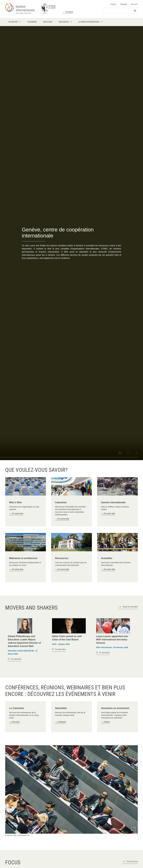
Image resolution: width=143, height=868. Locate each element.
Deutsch (134, 4)
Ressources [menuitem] (64, 22)
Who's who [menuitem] (48, 22)
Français (124, 4)
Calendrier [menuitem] (32, 22)
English (113, 4)
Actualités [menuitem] (13, 22)
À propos (69, 12)
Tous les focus (132, 861)
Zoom (133, 829)
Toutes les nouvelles (130, 607)
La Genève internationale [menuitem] (89, 22)
